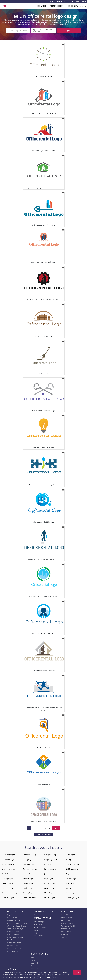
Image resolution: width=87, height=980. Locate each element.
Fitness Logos (28, 883)
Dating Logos (28, 859)
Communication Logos (10, 893)
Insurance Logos (50, 869)
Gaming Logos (28, 893)
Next (56, 828)
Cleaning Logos (7, 883)
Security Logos (71, 878)
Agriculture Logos (8, 859)
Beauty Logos (7, 874)
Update (69, 31)
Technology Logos (72, 897)
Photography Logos (73, 864)
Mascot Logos (49, 888)
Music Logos (70, 854)
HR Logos (48, 864)
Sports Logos (70, 893)
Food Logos (27, 888)
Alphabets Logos (8, 864)
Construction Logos (30, 854)
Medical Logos (50, 897)
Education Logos (29, 864)
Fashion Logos (28, 874)
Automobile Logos (8, 869)
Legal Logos (49, 878)
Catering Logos (7, 878)
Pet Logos (69, 859)
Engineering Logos (30, 869)
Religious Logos (71, 874)
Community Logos (8, 888)
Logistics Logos (50, 883)
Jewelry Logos (49, 874)
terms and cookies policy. (51, 977)
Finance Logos (28, 878)
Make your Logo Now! (43, 834)
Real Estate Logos (72, 869)
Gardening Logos (29, 897)
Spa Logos (69, 888)
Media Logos (49, 893)
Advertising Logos (8, 854)
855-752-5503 (66, 2)
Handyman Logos (51, 854)
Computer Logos (8, 897)
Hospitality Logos (51, 859)
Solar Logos (70, 883)
